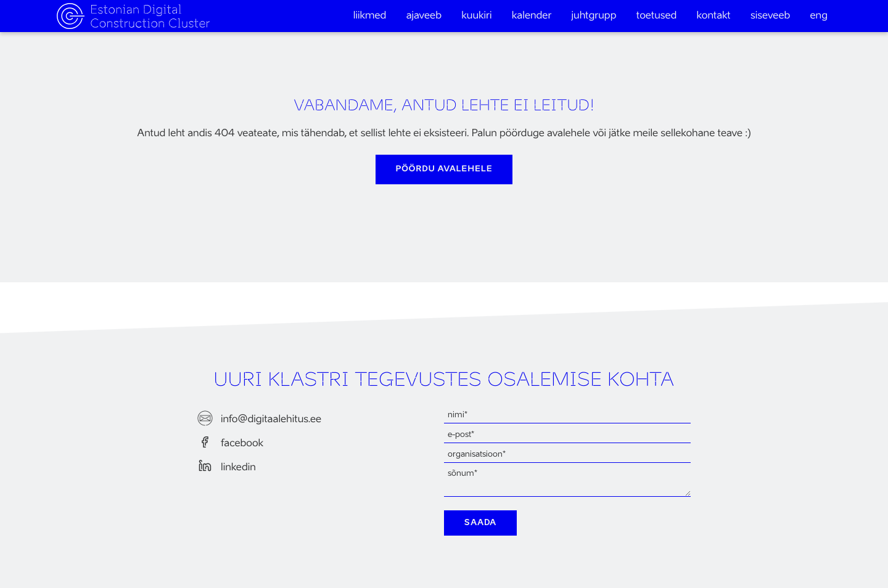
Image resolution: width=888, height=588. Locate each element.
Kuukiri (476, 16)
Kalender (532, 16)
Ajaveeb (424, 16)
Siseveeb (770, 16)
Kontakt (714, 16)
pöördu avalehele (444, 169)
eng (819, 16)
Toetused (657, 16)
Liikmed (370, 16)
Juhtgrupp (594, 16)
